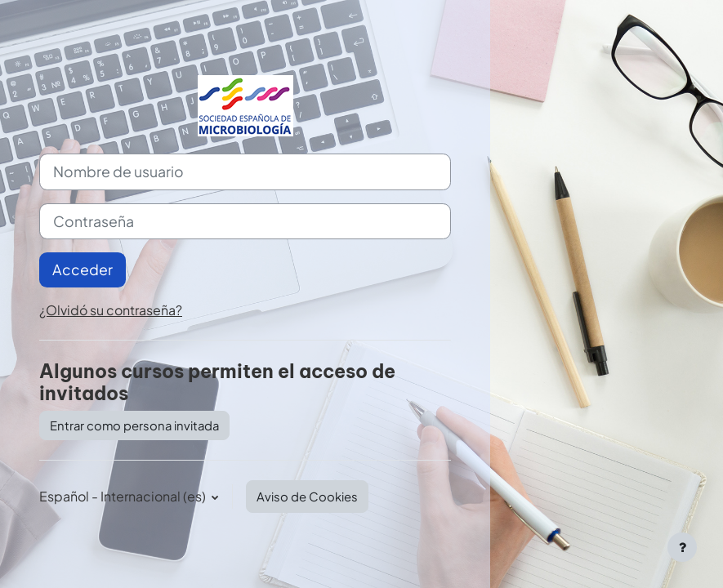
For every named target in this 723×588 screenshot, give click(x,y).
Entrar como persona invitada (134, 425)
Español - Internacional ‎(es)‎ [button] (124, 496)
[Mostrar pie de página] (682, 547)
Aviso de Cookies (307, 497)
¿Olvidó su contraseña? (111, 310)
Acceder (83, 269)
